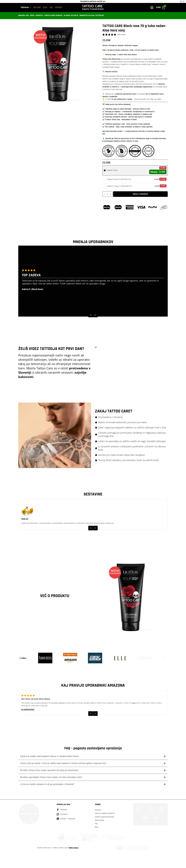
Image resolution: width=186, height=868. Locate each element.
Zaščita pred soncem (53, 15)
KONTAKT (59, 7)
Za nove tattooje (71, 15)
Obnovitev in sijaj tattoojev (92, 15)
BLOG (45, 7)
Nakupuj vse (24, 15)
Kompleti (39, 15)
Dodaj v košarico (140, 194)
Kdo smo (37, 7)
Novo (32, 15)
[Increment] (111, 194)
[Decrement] (104, 194)
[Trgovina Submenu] (30, 8)
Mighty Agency (74, 848)
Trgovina (25, 7)
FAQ (51, 7)
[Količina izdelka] (107, 194)
